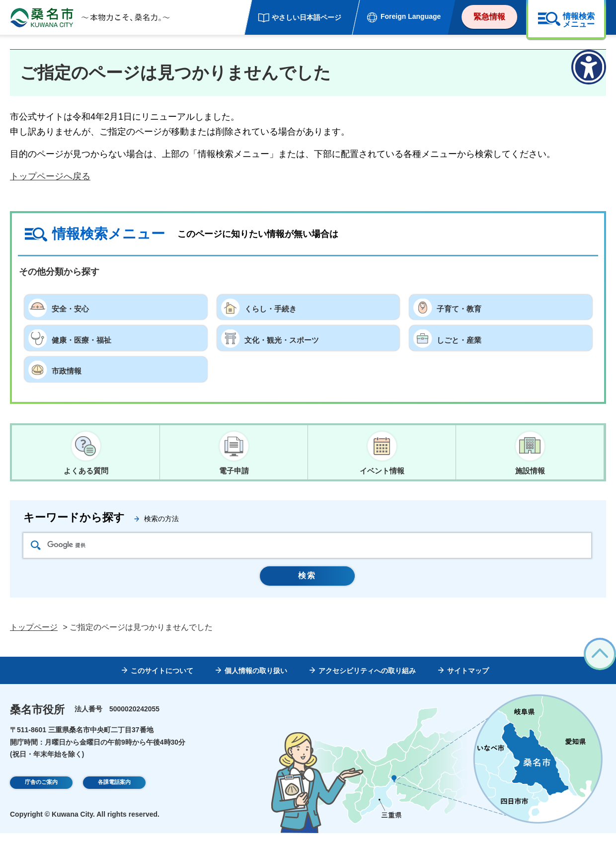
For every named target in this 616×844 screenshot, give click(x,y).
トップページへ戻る (50, 176)
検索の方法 (161, 523)
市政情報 (70, 369)
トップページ (34, 638)
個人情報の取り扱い (256, 682)
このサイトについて (162, 682)
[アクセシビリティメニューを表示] (589, 67)
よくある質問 (86, 471)
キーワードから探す (74, 522)
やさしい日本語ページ (307, 17)
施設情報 (530, 471)
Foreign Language (411, 16)
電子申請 (234, 471)
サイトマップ (468, 682)
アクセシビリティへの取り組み (367, 682)
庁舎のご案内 (41, 794)
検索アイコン (36, 549)
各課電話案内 (114, 794)
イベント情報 (382, 471)
